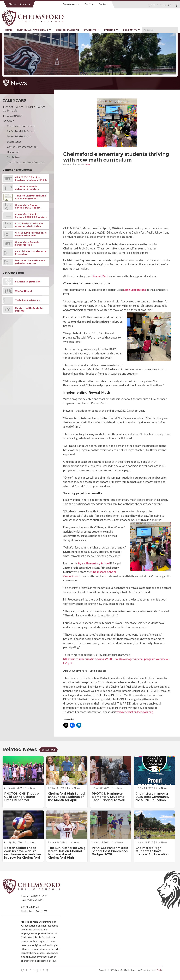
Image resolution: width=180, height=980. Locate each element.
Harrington (13, 152)
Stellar (160, 970)
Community (131, 30)
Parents (111, 30)
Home (9, 30)
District (12, 4)
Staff (89, 4)
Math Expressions (135, 290)
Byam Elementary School (94, 563)
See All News (48, 750)
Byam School (15, 142)
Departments (71, 4)
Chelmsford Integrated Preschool (26, 163)
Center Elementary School (22, 147)
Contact (103, 4)
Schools (25, 4)
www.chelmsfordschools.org (135, 712)
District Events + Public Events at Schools (24, 109)
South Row (13, 157)
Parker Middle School (19, 137)
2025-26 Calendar (67, 30)
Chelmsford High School (21, 126)
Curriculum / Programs (34, 30)
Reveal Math (101, 276)
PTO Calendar (13, 116)
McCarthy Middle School (21, 131)
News (87, 164)
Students (92, 30)
